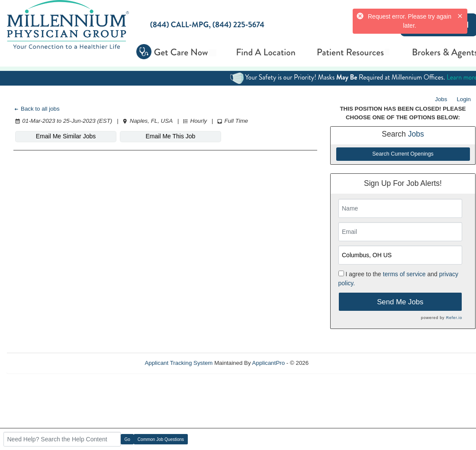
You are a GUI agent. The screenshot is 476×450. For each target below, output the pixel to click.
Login (464, 99)
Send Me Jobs (400, 302)
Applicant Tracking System (178, 363)
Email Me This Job (171, 136)
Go (127, 439)
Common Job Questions (161, 439)
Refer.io (454, 318)
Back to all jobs (37, 109)
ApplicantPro (269, 363)
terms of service (404, 274)
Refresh (334, 363)
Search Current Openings (403, 154)
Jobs (441, 99)
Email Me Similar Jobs (66, 136)
